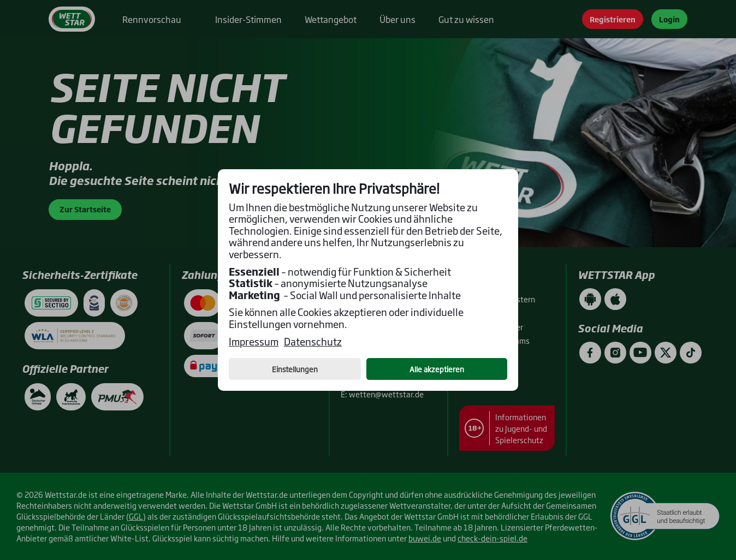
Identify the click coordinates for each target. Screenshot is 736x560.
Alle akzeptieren (437, 369)
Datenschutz (313, 342)
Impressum (254, 342)
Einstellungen (295, 369)
